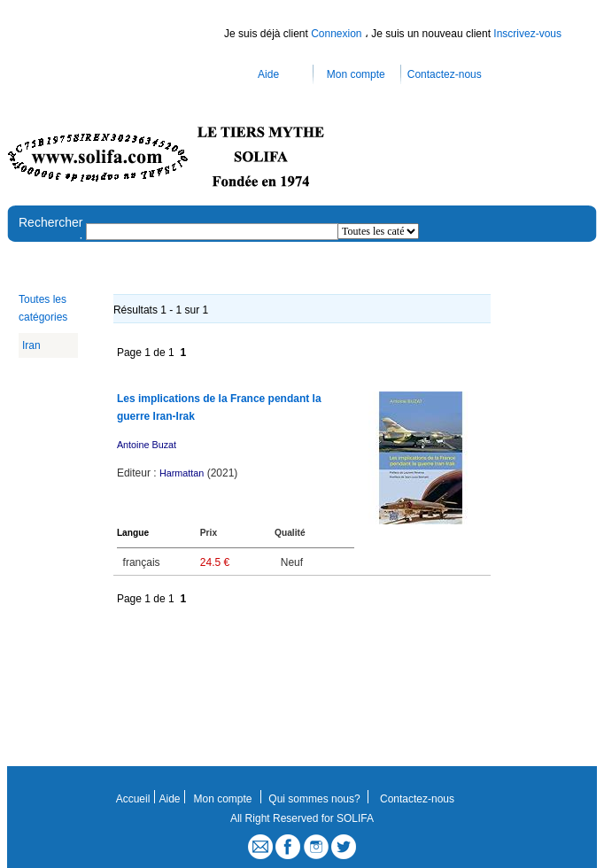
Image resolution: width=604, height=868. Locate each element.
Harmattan (182, 473)
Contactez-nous (445, 74)
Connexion (338, 34)
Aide (268, 74)
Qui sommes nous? (314, 799)
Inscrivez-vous (527, 34)
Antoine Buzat (147, 445)
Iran (31, 345)
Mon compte (356, 74)
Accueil (133, 799)
